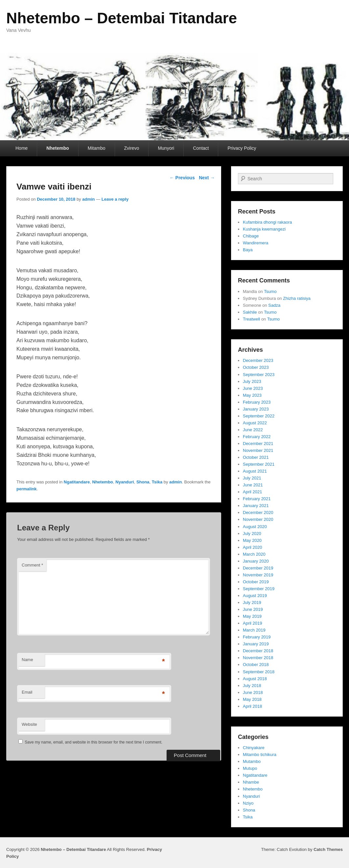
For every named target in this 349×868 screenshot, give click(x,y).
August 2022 (255, 423)
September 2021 (259, 464)
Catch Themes (328, 849)
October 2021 (256, 457)
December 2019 (258, 568)
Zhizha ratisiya (297, 298)
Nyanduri (125, 482)
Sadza (274, 305)
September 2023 (259, 375)
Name (27, 660)
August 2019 (255, 596)
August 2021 (255, 471)
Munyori (166, 148)
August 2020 (255, 527)
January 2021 (256, 506)
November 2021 (258, 450)
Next (207, 178)
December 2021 (258, 444)
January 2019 (256, 644)
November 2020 (258, 519)
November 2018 (258, 658)
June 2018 (253, 692)
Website (29, 724)
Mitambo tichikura (260, 755)
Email (27, 692)
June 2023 (253, 388)
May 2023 (252, 395)
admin (88, 199)
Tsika (157, 482)
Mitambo (97, 148)
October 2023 (256, 367)
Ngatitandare (77, 482)
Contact (201, 148)
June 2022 (253, 430)
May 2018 (252, 699)
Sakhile (250, 312)
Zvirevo (132, 148)
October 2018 (256, 665)
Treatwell (251, 319)
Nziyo (248, 803)
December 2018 (258, 651)
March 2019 (254, 630)
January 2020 (256, 561)
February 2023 (257, 402)
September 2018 (259, 672)
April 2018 (253, 706)
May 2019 (252, 616)
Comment (32, 565)
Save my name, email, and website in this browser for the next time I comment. (93, 742)
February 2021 (257, 499)
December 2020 (258, 512)
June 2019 (253, 609)
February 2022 (257, 437)
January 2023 (256, 409)
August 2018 (255, 679)
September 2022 (259, 416)
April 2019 (253, 623)
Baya (248, 250)
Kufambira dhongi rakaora (268, 222)
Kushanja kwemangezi (264, 229)
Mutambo (252, 761)
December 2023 (258, 360)
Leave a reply (115, 199)
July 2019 (252, 602)
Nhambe (251, 782)
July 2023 (252, 381)
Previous (182, 178)
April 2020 (253, 547)
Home (22, 148)
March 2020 (254, 554)
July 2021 (252, 478)
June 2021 (253, 485)
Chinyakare (254, 748)
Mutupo (250, 768)
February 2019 (257, 637)
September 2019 (259, 589)
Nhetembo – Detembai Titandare (122, 18)
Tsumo (270, 291)
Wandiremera (256, 243)
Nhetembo (58, 148)
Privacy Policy (242, 148)
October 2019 (256, 582)
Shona (143, 482)
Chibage (251, 236)
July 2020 (252, 534)
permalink (26, 489)
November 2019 (258, 575)
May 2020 (252, 540)
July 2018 (252, 686)
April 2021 (253, 492)
